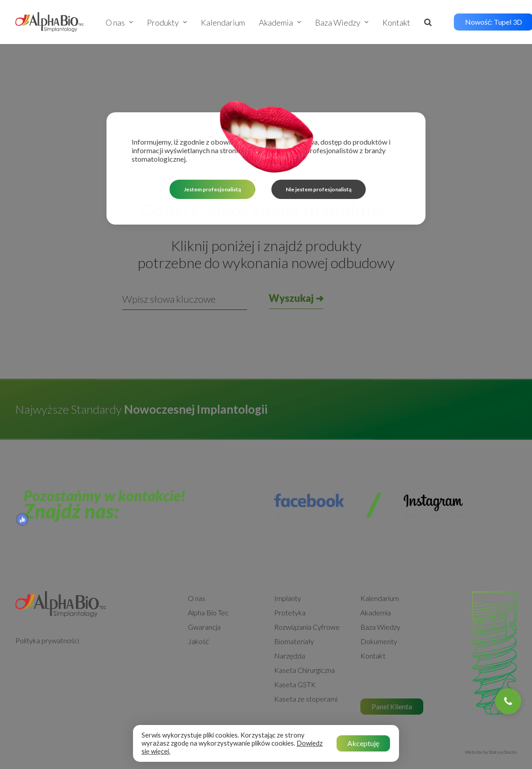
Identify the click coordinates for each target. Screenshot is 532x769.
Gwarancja (204, 591)
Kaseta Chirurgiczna (304, 634)
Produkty (167, 22)
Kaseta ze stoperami (306, 663)
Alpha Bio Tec (208, 577)
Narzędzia (290, 620)
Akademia (280, 22)
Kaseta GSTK (295, 649)
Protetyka (290, 577)
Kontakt (396, 22)
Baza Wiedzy (342, 22)
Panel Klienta (392, 671)
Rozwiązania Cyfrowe (307, 591)
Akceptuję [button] (363, 743)
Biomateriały (294, 606)
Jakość (198, 606)
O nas (119, 22)
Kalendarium (223, 22)
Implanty (288, 563)
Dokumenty (379, 606)
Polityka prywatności (47, 605)
